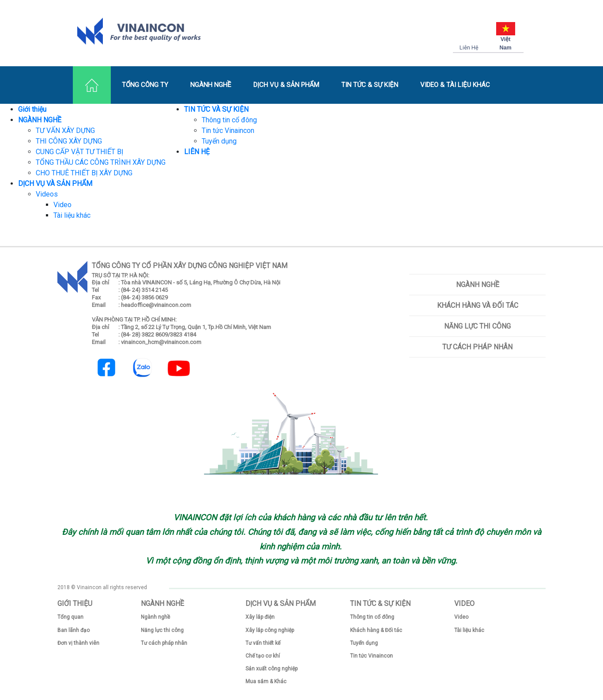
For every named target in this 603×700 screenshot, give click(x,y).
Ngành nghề (478, 285)
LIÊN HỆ (197, 152)
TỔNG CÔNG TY (145, 85)
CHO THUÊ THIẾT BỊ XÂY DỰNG (84, 173)
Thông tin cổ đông (229, 120)
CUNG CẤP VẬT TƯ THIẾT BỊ (79, 152)
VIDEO (464, 604)
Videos (47, 194)
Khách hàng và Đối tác (478, 305)
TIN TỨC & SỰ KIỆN (370, 85)
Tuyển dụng (219, 141)
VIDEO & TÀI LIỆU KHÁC (455, 85)
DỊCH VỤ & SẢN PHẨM (286, 85)
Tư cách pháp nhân (477, 347)
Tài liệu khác (72, 215)
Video (62, 205)
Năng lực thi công (477, 326)
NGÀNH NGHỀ (211, 85)
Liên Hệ (469, 47)
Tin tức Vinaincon (228, 131)
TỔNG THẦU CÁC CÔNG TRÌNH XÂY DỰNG (101, 162)
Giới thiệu (32, 109)
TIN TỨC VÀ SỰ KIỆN (216, 109)
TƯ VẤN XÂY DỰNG (65, 131)
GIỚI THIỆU (75, 604)
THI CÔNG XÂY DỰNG (69, 141)
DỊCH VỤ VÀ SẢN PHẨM (55, 184)
